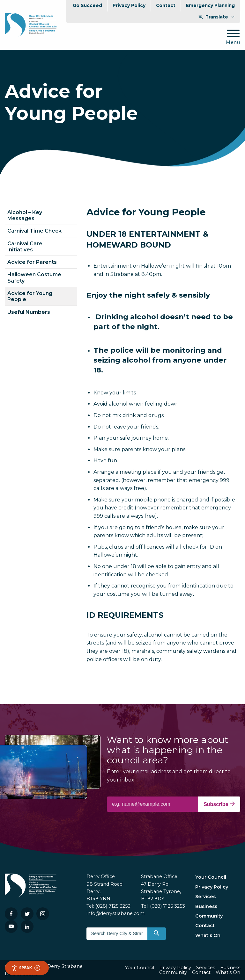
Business (206, 906)
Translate (217, 17)
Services (205, 897)
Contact (166, 5)
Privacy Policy (129, 5)
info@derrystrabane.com (115, 913)
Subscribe (219, 804)
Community (209, 916)
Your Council (211, 877)
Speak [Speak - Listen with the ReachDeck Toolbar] (26, 968)
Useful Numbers (29, 312)
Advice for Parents (32, 262)
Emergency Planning (210, 5)
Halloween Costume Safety (34, 277)
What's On (208, 935)
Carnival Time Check (34, 231)
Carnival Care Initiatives (25, 247)
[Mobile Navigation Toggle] (233, 37)
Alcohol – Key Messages (25, 215)
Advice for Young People (30, 296)
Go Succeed (87, 5)
